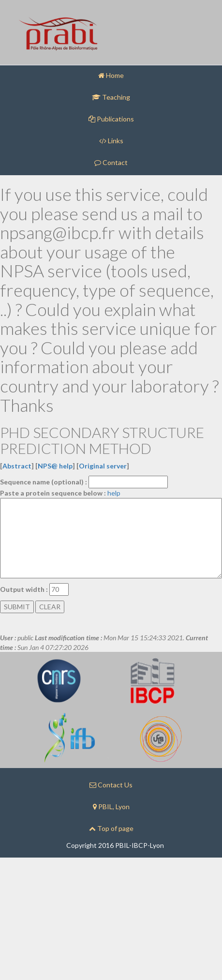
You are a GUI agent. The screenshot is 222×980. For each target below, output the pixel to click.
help (114, 493)
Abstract (17, 466)
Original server (103, 466)
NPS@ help (55, 466)
